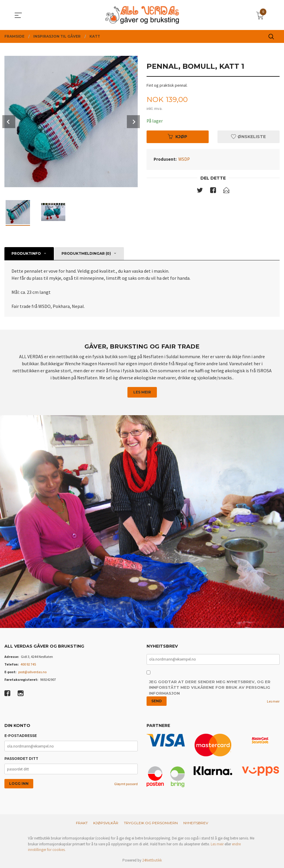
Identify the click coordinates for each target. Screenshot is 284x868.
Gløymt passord (126, 784)
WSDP (184, 159)
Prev (9, 122)
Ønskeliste (248, 137)
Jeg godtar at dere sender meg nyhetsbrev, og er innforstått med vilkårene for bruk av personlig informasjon (210, 688)
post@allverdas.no (32, 672)
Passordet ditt (21, 759)
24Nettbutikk (152, 861)
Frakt (82, 823)
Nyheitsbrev (196, 823)
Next (133, 122)
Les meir (142, 392)
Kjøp (177, 137)
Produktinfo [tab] (26, 253)
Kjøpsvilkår (106, 823)
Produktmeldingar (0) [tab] (86, 253)
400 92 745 (28, 664)
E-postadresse (21, 736)
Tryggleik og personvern (151, 823)
